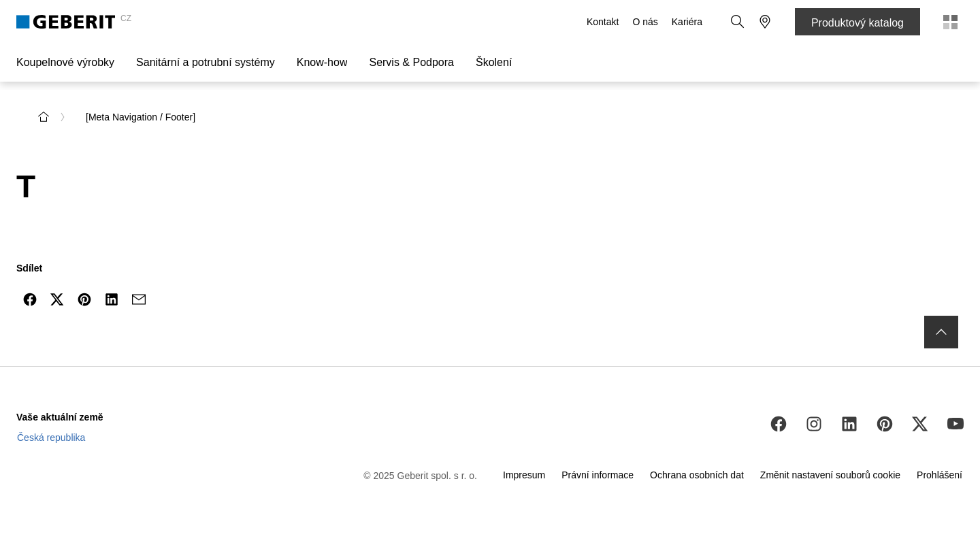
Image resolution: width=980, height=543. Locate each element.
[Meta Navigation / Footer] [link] (141, 117)
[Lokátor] (765, 22)
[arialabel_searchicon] (738, 22)
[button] (738, 22)
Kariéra (687, 22)
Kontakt (603, 22)
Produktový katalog (857, 23)
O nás (645, 22)
